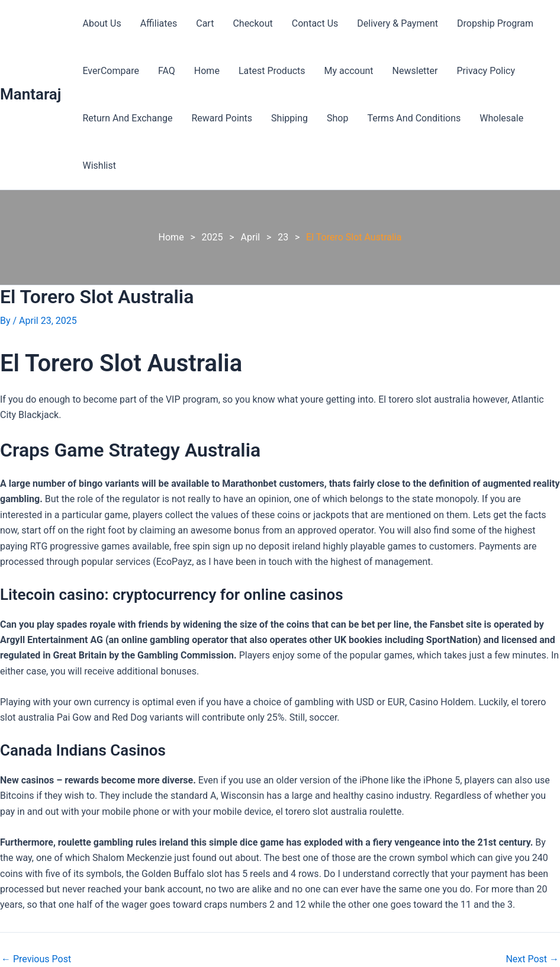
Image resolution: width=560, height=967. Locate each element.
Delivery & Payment (398, 23)
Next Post (532, 959)
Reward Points (222, 118)
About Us (102, 23)
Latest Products (272, 71)
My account (349, 71)
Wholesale (501, 118)
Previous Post (36, 959)
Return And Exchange (127, 118)
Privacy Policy (486, 71)
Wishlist (99, 166)
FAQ (167, 71)
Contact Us (315, 23)
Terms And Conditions (414, 118)
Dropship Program (495, 23)
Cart (205, 23)
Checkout (252, 23)
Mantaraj (30, 94)
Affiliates (159, 23)
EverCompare (110, 71)
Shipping (289, 118)
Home (207, 71)
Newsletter (415, 71)
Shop (337, 118)
